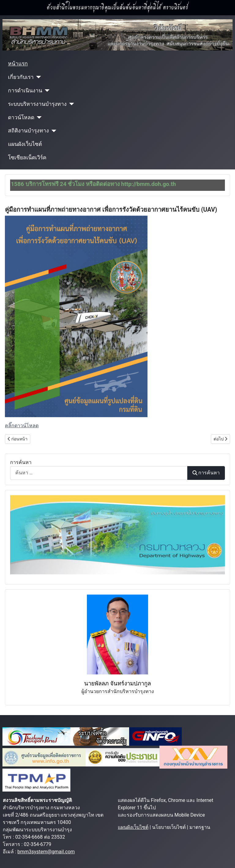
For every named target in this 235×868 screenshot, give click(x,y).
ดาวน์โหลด (21, 117)
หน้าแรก (18, 64)
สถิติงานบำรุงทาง (28, 131)
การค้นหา (21, 462)
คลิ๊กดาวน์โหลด (22, 426)
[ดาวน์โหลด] (38, 117)
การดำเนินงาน (25, 91)
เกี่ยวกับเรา (21, 77)
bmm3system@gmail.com (46, 852)
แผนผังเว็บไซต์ (25, 144)
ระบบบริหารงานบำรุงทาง (37, 104)
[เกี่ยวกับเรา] (37, 77)
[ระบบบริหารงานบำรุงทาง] (71, 104)
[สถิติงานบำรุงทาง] (53, 131)
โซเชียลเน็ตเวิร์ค (27, 158)
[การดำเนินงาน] (46, 91)
